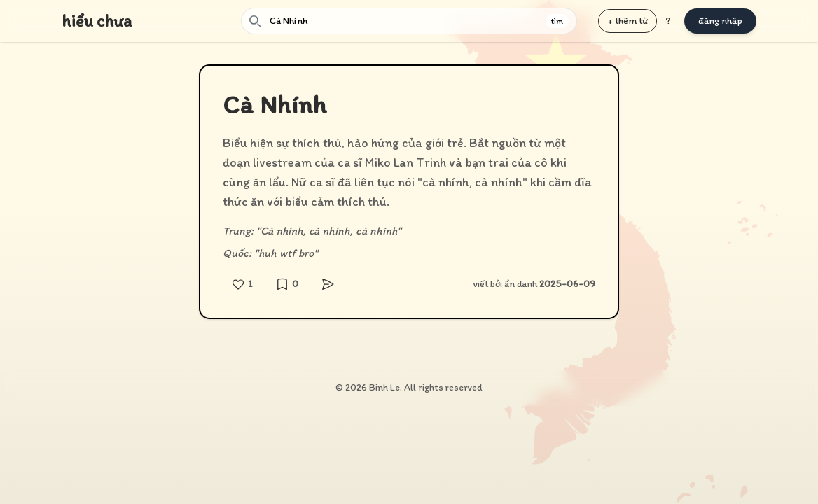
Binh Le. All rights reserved (426, 387)
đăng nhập (720, 21)
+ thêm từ (628, 21)
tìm (557, 21)
